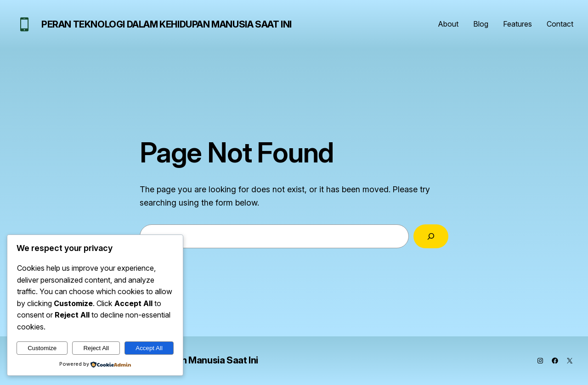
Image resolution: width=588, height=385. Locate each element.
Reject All (96, 348)
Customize (42, 348)
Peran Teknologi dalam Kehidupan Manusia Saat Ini (167, 24)
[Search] (431, 236)
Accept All (149, 348)
